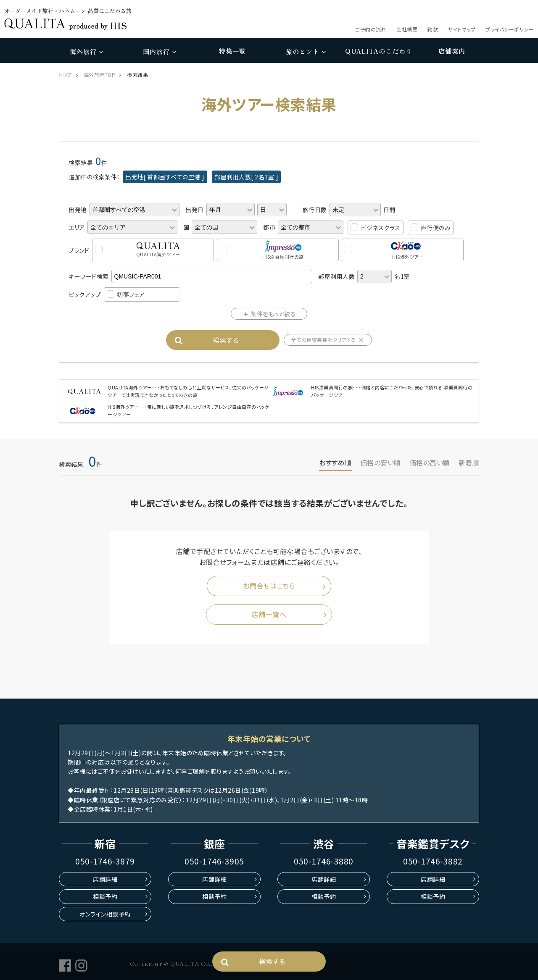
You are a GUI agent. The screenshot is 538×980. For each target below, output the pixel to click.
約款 (433, 29)
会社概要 (407, 29)
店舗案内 (452, 51)
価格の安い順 (381, 462)
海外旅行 (86, 51)
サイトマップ (462, 29)
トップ (65, 75)
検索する (226, 339)
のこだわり (379, 51)
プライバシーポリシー (510, 29)
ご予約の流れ (371, 29)
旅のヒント (306, 51)
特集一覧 (232, 51)
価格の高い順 (430, 462)
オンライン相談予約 (105, 914)
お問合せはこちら (269, 586)
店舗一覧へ (269, 614)
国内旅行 (160, 51)
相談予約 (105, 896)
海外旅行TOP (100, 75)
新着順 (469, 462)
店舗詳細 (105, 879)
